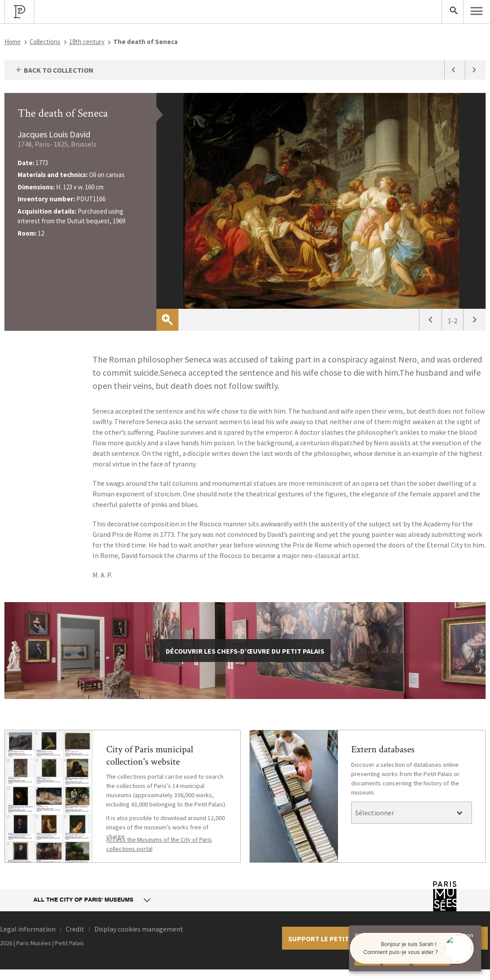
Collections (45, 42)
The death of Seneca (63, 113)
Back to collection (54, 70)
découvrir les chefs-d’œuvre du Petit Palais (245, 651)
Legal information (28, 929)
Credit (75, 929)
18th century (87, 42)
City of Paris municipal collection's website (150, 756)
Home (13, 42)
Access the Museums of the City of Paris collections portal (159, 844)
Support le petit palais (330, 939)
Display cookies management (139, 929)
